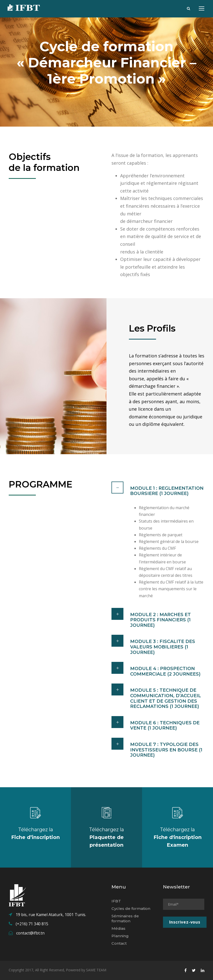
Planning (120, 936)
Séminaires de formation (125, 918)
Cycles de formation (131, 908)
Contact (119, 943)
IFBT (116, 901)
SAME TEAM (96, 970)
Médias (118, 928)
